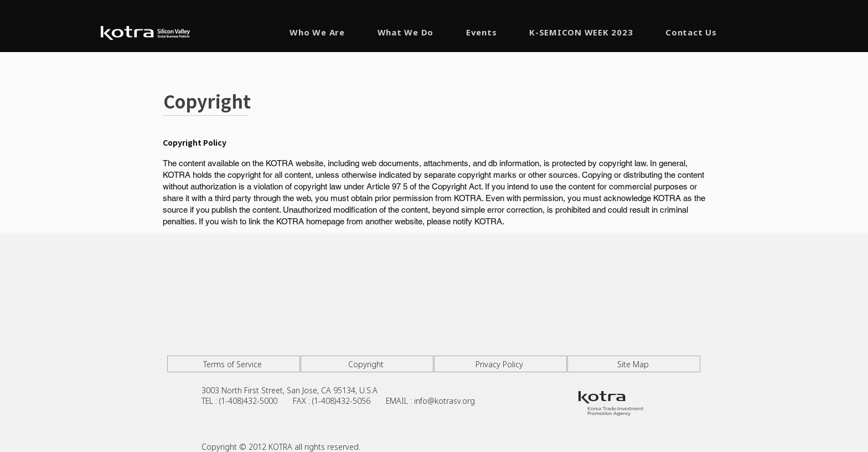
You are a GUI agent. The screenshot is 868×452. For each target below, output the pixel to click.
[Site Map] (634, 364)
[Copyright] (367, 364)
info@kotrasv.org (445, 401)
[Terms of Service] (234, 364)
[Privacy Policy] (500, 364)
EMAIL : (400, 401)
